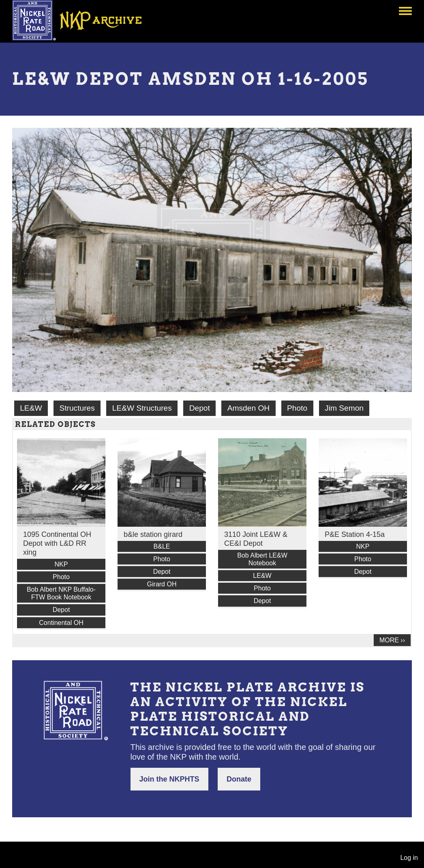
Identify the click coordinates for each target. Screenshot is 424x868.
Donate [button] (239, 779)
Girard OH (162, 584)
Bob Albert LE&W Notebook (262, 559)
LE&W (31, 408)
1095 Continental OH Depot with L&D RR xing (57, 543)
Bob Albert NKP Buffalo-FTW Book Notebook (61, 593)
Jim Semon (344, 408)
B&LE (162, 546)
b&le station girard (153, 534)
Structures (77, 408)
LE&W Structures (142, 408)
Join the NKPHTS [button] (169, 779)
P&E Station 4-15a (355, 534)
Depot (200, 408)
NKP (61, 564)
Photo (297, 408)
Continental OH (61, 623)
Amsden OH (249, 408)
